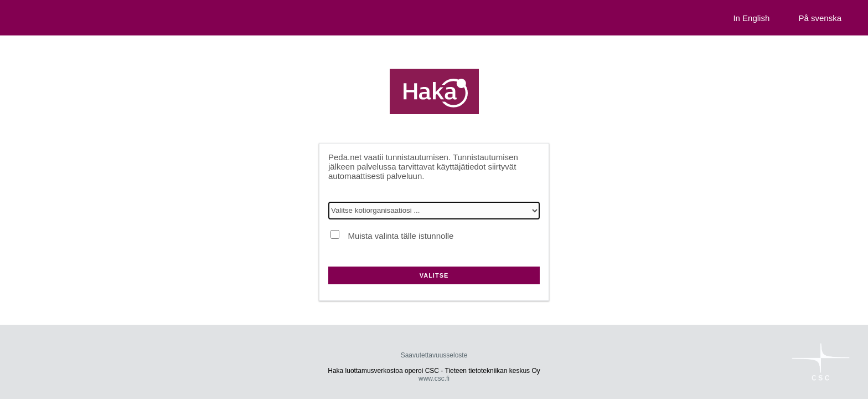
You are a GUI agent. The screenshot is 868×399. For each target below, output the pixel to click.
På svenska (820, 18)
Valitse (434, 275)
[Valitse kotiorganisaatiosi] (434, 211)
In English (751, 18)
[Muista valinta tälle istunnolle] (335, 234)
